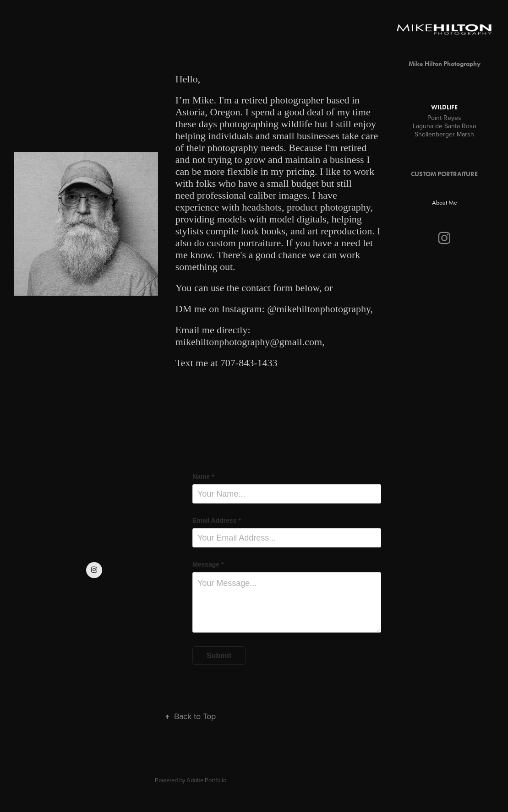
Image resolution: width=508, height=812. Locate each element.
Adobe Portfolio (206, 780)
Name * (203, 476)
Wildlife (444, 107)
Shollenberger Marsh (444, 134)
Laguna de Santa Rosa (444, 126)
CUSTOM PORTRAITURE (444, 174)
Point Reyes (444, 118)
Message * (208, 564)
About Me (445, 203)
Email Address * (217, 520)
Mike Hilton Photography (445, 64)
